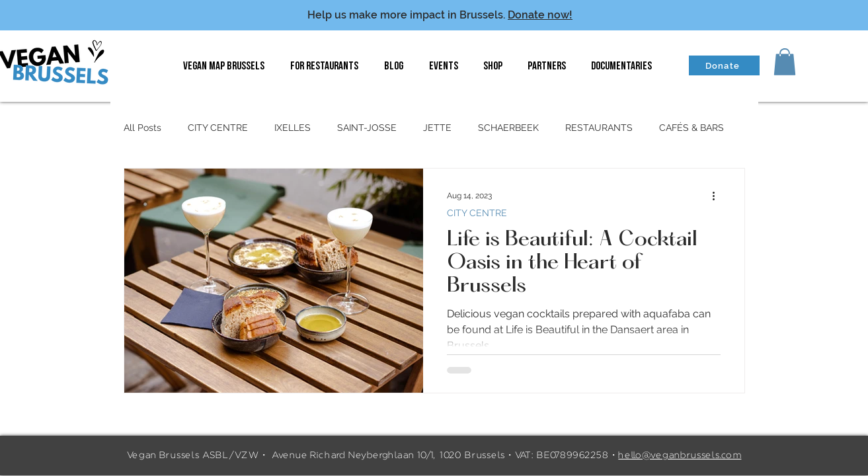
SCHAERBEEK (508, 128)
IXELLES (293, 128)
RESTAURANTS (599, 128)
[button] (785, 62)
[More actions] (719, 196)
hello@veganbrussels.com (680, 456)
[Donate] (724, 65)
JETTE (437, 128)
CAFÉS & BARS (691, 128)
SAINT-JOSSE (367, 128)
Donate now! (540, 15)
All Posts (142, 128)
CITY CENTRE (218, 128)
